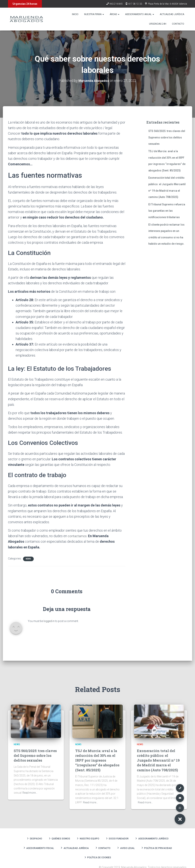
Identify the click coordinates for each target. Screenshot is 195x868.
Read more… (30, 792)
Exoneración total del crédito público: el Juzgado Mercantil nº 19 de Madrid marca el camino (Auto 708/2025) (158, 760)
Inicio (75, 14)
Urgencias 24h (158, 24)
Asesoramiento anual (140, 14)
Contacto (178, 24)
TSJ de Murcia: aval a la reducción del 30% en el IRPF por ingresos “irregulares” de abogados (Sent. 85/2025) (97, 760)
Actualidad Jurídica (172, 14)
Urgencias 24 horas (25, 4)
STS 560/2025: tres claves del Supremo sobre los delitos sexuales (167, 137)
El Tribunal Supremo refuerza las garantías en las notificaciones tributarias (167, 211)
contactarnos (78, 536)
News (28, 559)
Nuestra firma (94, 14)
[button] (180, 819)
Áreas (115, 14)
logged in (49, 621)
